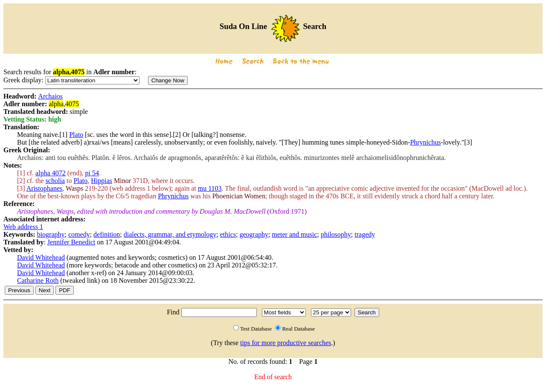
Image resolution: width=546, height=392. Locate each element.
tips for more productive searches (286, 343)
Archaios (50, 96)
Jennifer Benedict (71, 242)
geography (254, 234)
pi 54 (92, 173)
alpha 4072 (51, 173)
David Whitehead (41, 257)
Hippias (102, 181)
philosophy (336, 234)
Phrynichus (425, 142)
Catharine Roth (38, 280)
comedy (79, 234)
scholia (55, 181)
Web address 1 (23, 227)
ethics (228, 234)
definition (107, 234)
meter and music (295, 234)
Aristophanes (44, 188)
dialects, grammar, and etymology (170, 234)
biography (51, 234)
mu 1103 (210, 188)
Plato (76, 135)
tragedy (365, 234)
